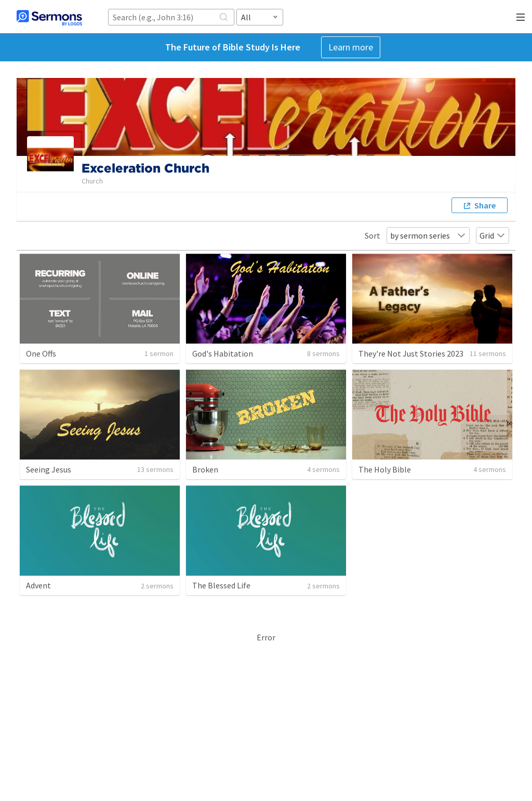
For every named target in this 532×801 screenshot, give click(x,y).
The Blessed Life (221, 585)
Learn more (351, 47)
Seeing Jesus (49, 469)
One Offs (41, 353)
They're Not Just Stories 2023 (411, 353)
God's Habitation (223, 353)
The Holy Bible (385, 469)
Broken (205, 469)
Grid (493, 235)
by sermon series (428, 235)
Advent (38, 585)
